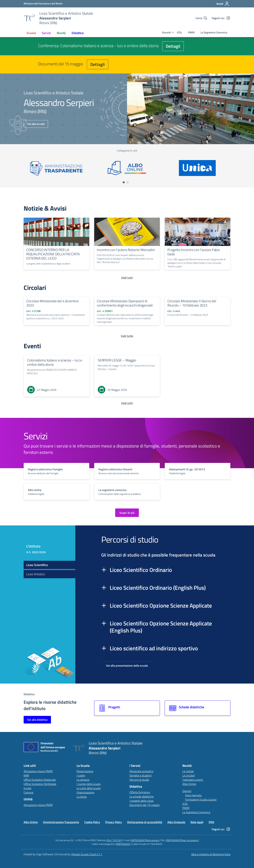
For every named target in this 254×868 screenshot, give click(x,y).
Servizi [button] (46, 33)
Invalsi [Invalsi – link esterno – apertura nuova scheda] (27, 788)
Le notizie (188, 771)
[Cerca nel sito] (201, 18)
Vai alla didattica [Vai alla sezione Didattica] (37, 720)
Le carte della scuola (89, 788)
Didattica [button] (78, 33)
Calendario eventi (193, 780)
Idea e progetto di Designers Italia (211, 854)
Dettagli (173, 46)
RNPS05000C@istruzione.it (145, 840)
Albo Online (189, 784)
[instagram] (228, 18)
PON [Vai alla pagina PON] (211, 822)
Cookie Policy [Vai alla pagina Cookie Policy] (92, 822)
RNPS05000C (123, 844)
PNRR (191, 32)
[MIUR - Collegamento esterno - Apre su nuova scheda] (43, 4)
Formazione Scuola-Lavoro (201, 799)
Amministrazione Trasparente (61, 822)
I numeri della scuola (89, 784)
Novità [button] (61, 33)
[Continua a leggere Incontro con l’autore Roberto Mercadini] (127, 232)
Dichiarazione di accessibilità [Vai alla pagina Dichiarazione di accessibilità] (145, 822)
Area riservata (193, 795)
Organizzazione (85, 792)
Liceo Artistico (36, 574)
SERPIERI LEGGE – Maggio (117, 360)
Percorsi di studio (139, 780)
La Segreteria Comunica (214, 32)
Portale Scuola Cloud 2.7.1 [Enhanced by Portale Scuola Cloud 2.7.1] (87, 854)
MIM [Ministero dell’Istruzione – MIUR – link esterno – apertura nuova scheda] (26, 775)
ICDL (179, 32)
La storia (82, 797)
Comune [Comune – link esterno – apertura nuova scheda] (28, 792)
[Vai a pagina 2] (128, 182)
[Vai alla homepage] (29, 18)
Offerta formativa (140, 792)
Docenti (167, 32)
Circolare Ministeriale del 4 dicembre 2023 (52, 303)
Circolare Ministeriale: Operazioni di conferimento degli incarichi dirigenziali (125, 303)
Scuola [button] (31, 33)
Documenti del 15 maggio (144, 805)
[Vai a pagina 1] (124, 182)
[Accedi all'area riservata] (223, 4)
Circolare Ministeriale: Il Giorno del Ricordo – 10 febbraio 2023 (192, 303)
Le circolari (189, 775)
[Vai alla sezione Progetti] (127, 708)
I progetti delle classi (141, 801)
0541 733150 (114, 840)
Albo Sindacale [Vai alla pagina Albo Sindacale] (176, 822)
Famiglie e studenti (140, 775)
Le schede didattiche (142, 796)
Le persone (83, 780)
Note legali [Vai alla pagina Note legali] (197, 822)
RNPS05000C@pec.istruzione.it (182, 840)
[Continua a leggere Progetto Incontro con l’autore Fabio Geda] (198, 232)
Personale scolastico (141, 771)
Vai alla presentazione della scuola (127, 666)
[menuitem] (31, 33)
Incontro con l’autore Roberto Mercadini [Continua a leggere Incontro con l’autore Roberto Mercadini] (126, 250)
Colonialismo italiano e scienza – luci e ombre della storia (55, 362)
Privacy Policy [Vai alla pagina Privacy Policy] (114, 822)
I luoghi (81, 775)
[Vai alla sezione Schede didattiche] (198, 708)
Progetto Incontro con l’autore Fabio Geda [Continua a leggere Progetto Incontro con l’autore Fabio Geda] (194, 252)
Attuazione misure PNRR (38, 771)
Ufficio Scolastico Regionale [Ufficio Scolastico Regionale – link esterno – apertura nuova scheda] (40, 780)
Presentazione (85, 771)
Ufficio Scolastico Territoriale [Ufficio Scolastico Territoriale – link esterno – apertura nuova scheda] (40, 784)
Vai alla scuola (36, 124)
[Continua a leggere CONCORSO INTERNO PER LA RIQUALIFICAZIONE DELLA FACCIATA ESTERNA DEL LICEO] (56, 232)
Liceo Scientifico (37, 565)
